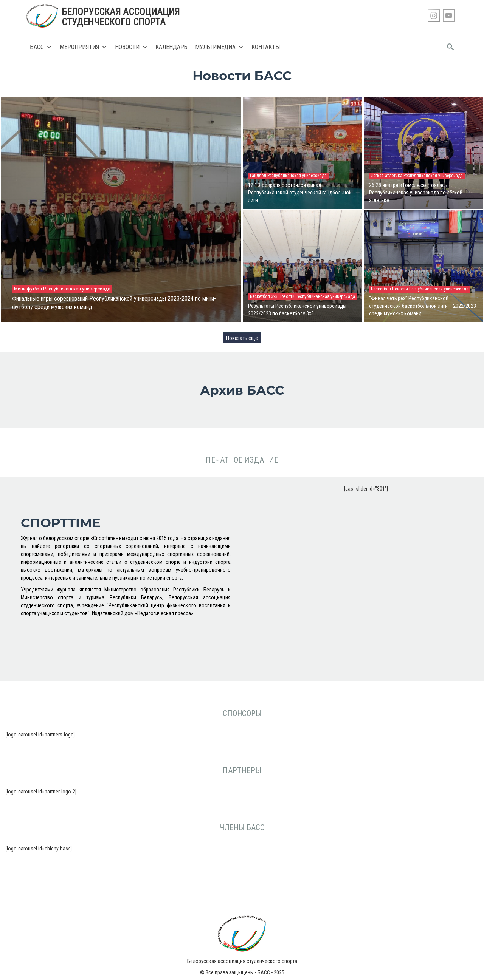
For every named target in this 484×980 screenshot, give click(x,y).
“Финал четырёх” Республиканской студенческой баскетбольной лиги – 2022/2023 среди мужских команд (423, 306)
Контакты (266, 47)
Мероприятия (84, 47)
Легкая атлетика (387, 176)
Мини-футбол (29, 289)
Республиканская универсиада (77, 289)
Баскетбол (382, 289)
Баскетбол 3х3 (264, 296)
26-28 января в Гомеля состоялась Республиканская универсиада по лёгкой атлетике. (416, 193)
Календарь (171, 47)
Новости (131, 47)
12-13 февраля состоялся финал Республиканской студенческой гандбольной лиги (300, 193)
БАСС (41, 47)
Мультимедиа (220, 47)
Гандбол (259, 176)
